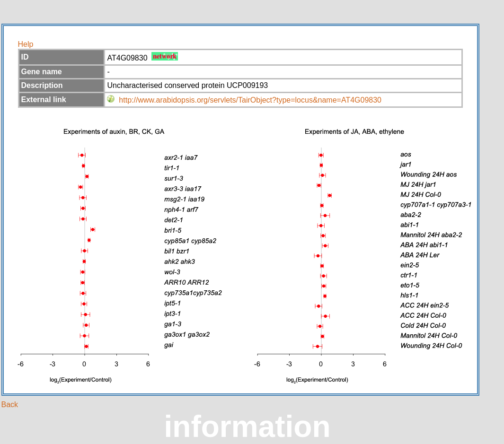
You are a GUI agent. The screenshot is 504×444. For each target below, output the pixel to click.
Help (26, 44)
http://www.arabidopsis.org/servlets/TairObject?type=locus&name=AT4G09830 (250, 100)
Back (10, 405)
